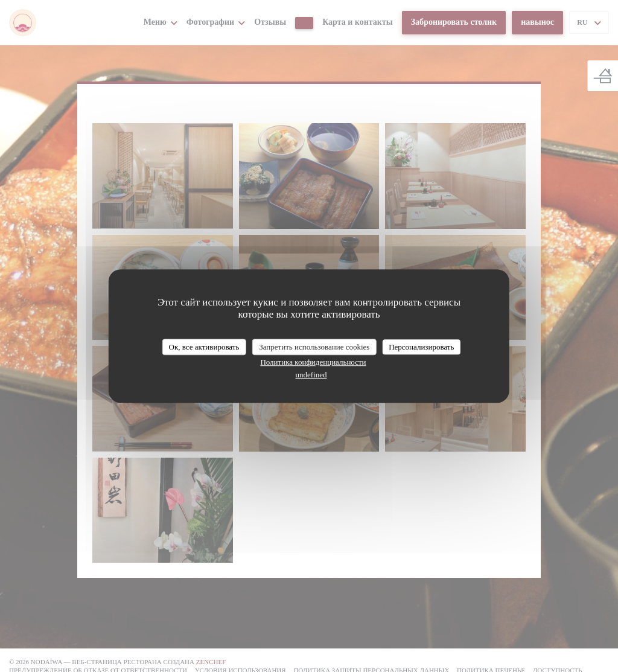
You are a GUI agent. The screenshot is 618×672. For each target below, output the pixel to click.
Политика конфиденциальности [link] (313, 362)
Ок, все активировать (204, 347)
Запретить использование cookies (314, 347)
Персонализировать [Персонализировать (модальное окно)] (421, 347)
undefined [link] (311, 375)
